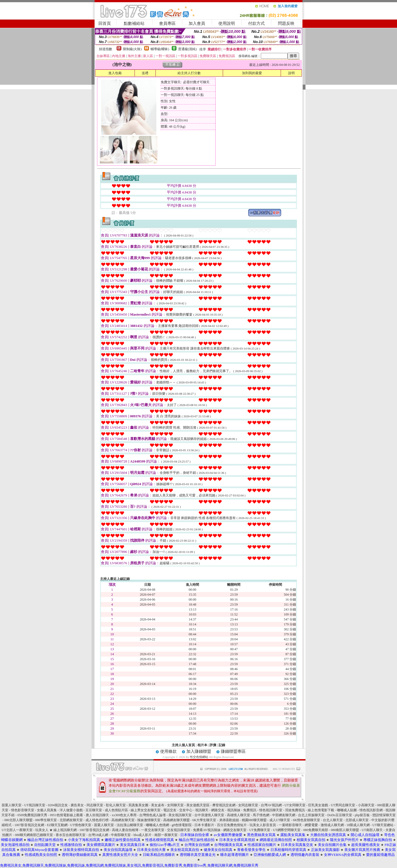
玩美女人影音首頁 (263, 825)
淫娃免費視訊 (295, 810)
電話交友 (170, 810)
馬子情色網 (261, 815)
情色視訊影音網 (371, 810)
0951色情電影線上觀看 (66, 815)
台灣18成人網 (98, 835)
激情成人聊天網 (332, 825)
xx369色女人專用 (124, 815)
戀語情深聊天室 (384, 815)
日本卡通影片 (204, 825)
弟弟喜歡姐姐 (229, 820)
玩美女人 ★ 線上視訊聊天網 (56, 830)
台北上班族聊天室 (311, 815)
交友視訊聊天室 (179, 830)
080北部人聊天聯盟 (18, 820)
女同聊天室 (175, 805)
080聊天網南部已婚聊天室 (34, 835)
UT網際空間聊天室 (287, 830)
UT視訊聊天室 (35, 805)
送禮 (145, 73)
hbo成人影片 (143, 835)
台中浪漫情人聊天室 (209, 815)
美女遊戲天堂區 (198, 805)
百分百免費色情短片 (232, 825)
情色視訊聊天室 (271, 810)
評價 (213, 745)
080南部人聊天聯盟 (345, 830)
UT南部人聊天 (372, 830)
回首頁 (105, 23)
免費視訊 (250, 810)
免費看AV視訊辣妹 (207, 830)
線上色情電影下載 (321, 810)
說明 (291, 73)
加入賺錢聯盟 (199, 751)
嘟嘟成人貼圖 (347, 810)
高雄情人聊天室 (238, 815)
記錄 (222, 745)
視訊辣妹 (234, 810)
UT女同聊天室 (295, 805)
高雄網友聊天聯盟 (176, 820)
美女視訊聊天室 (180, 815)
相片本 (202, 745)
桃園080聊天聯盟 (254, 820)
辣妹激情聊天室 (149, 820)
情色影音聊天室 (23, 810)
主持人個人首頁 (183, 745)
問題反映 (286, 23)
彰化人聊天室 (116, 805)
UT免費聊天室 (260, 830)
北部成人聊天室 (357, 820)
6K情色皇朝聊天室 (307, 820)
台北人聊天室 (333, 820)
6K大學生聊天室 (204, 820)
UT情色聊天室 (81, 825)
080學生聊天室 (46, 820)
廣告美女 (77, 805)
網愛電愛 (311, 825)
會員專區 (167, 23)
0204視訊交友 (58, 805)
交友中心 (186, 810)
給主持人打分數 (189, 73)
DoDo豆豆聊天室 (340, 815)
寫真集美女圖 (138, 805)
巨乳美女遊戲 (318, 805)
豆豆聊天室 (94, 810)
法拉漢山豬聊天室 (130, 825)
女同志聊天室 (248, 805)
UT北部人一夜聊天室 (17, 830)
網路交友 (218, 810)
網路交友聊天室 (235, 830)
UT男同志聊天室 (343, 805)
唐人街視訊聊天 (97, 815)
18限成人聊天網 (358, 825)
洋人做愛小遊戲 (71, 810)
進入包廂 (115, 73)
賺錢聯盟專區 (233, 751)
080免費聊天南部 (316, 830)
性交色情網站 (199, 757)
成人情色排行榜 (97, 820)
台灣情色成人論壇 (152, 815)
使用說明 (227, 23)
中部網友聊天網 (284, 815)
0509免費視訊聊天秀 (32, 815)
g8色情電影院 (182, 825)
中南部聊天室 (121, 835)
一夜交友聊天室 (153, 830)
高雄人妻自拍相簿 (125, 830)
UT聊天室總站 (383, 825)
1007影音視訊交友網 (29, 825)
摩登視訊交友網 (224, 805)
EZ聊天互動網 (57, 825)
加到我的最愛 (252, 73)
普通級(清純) (187, 49)
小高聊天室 (366, 805)
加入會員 (197, 23)
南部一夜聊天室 (166, 835)
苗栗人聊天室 (12, 805)
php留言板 (362, 815)
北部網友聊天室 (71, 820)
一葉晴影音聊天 (290, 825)
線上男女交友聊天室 (146, 810)
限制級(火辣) (132, 49)
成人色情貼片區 (116, 810)
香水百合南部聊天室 (71, 835)
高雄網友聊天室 (123, 820)
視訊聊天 (202, 810)
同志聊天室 (95, 805)
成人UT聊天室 (280, 820)
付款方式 (256, 23)
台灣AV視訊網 (271, 805)
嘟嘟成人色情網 (157, 825)
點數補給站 (134, 23)
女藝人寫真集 (47, 810)
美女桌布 (158, 805)
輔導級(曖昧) (160, 49)
